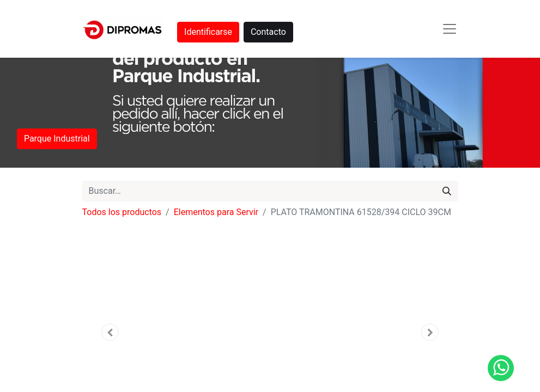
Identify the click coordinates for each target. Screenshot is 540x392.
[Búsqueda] (447, 191)
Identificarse (208, 32)
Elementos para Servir (216, 212)
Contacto (268, 32)
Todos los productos (122, 212)
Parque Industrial (57, 139)
